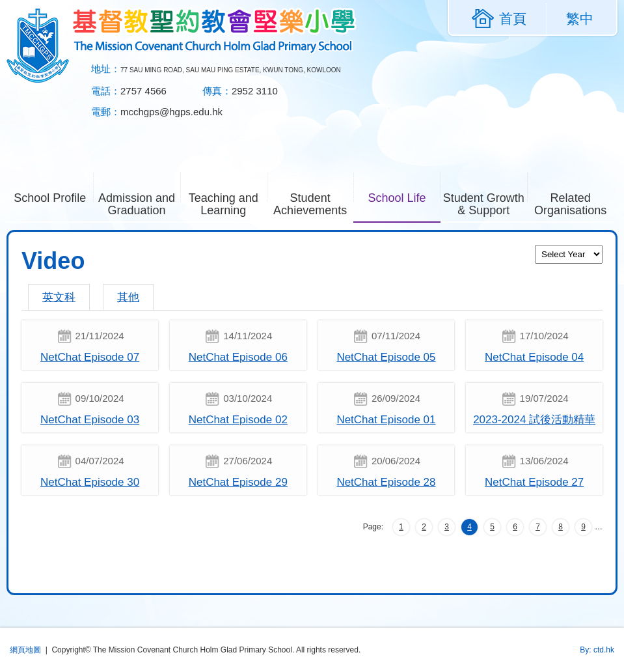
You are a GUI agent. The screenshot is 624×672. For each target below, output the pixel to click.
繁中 (580, 19)
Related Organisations (574, 203)
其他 (128, 297)
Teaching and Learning (228, 203)
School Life (404, 197)
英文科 (59, 297)
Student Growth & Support (485, 203)
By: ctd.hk (597, 650)
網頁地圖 (25, 650)
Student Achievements (313, 203)
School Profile (53, 197)
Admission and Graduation (139, 203)
